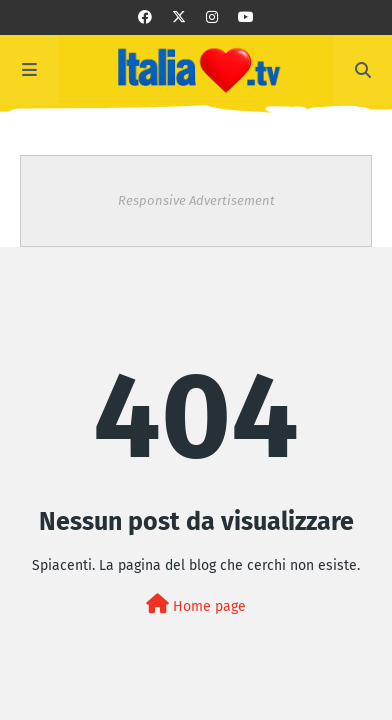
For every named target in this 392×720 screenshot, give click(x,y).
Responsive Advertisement (196, 200)
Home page (196, 604)
